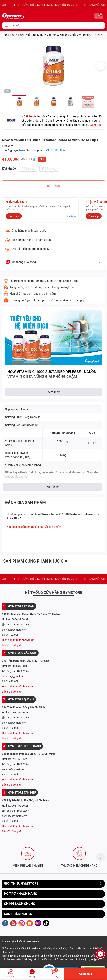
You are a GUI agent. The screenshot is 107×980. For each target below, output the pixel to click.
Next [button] (101, 66)
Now (22, 150)
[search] (6, 26)
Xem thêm (54, 392)
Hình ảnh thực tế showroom (18, 640)
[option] (53, 66)
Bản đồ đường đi (12, 645)
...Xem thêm (96, 125)
